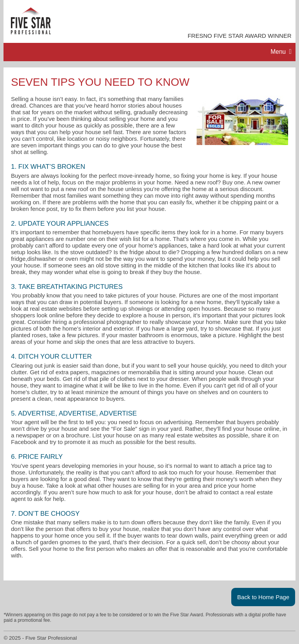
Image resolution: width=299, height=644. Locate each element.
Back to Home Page (263, 597)
